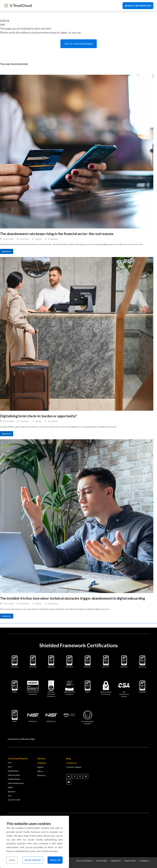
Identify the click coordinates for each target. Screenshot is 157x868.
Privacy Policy (102, 861)
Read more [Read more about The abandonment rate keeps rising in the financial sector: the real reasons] (7, 251)
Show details (33, 860)
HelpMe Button (14, 779)
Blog (68, 759)
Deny (12, 860)
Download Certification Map (21, 739)
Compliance (144, 861)
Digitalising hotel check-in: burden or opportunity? (38, 416)
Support (40, 767)
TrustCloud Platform (18, 759)
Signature (12, 792)
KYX (10, 763)
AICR (10, 767)
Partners (41, 759)
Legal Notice (116, 861)
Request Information (138, 6)
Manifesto (41, 775)
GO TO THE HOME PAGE (79, 44)
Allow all (55, 860)
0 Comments (53, 239)
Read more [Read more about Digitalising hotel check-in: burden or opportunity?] (7, 434)
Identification (13, 771)
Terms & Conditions (84, 861)
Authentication (14, 775)
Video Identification (16, 783)
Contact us (72, 763)
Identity (38, 239)
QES (10, 796)
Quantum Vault (14, 800)
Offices (40, 771)
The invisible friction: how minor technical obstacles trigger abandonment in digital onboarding (73, 598)
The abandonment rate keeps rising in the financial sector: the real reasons (57, 234)
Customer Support (74, 767)
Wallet (10, 787)
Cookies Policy (130, 861)
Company (42, 763)
